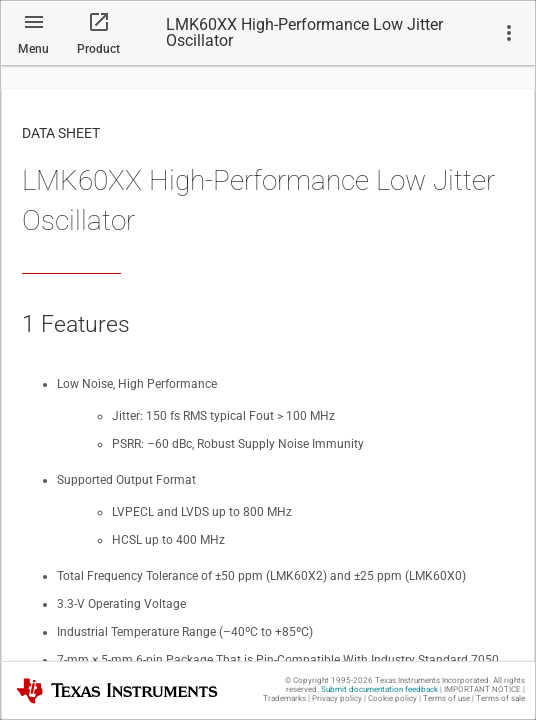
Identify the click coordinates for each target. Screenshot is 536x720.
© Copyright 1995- (329, 680)
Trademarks (284, 698)
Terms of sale (500, 698)
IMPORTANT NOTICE (482, 689)
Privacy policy (337, 698)
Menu (33, 49)
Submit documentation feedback (379, 689)
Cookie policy (392, 698)
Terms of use (446, 698)
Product (98, 49)
